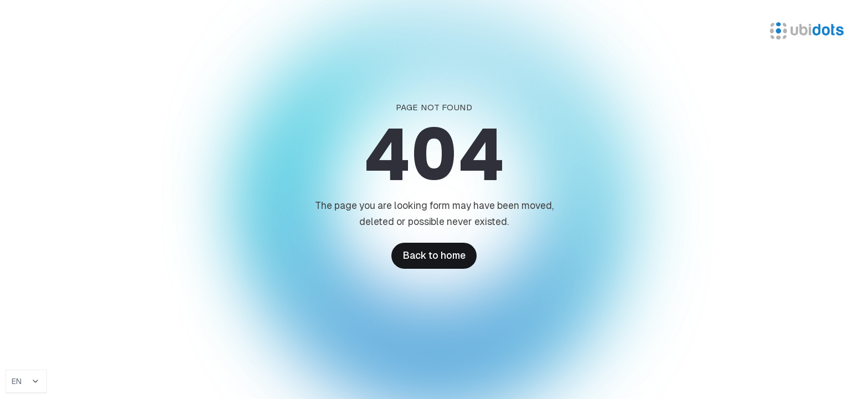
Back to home (434, 255)
